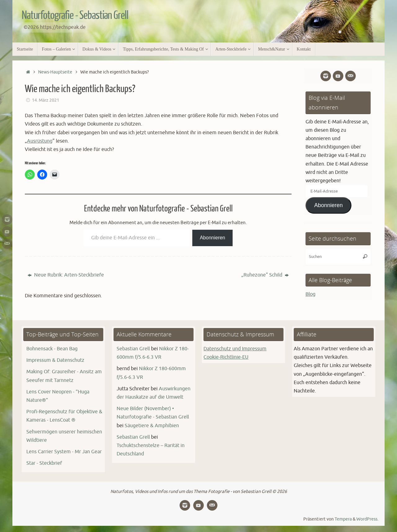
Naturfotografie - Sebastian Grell (75, 16)
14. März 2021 (46, 100)
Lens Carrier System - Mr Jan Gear (64, 452)
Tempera (343, 519)
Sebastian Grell (133, 349)
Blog (310, 294)
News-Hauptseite (55, 72)
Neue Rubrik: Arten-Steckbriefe (66, 275)
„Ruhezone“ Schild (265, 275)
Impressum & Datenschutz (55, 360)
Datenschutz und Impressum (235, 349)
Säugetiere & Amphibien (152, 426)
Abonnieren (212, 238)
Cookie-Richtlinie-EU (226, 357)
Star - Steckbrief (44, 463)
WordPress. (367, 519)
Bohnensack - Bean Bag (52, 349)
